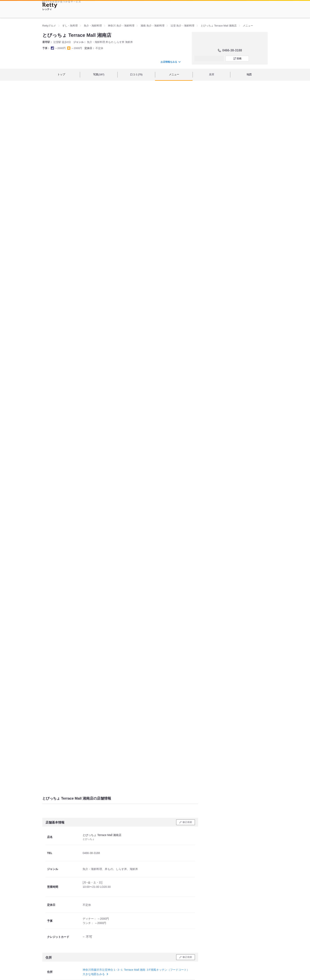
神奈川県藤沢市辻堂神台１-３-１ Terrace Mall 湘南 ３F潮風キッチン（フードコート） (136, 970)
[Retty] (50, 5)
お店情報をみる (170, 62)
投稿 (239, 59)
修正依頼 (187, 822)
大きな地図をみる (95, 974)
